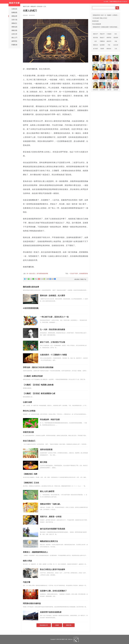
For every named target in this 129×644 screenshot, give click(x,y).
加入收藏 (106, 2)
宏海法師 (40, 6)
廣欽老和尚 (116, 68)
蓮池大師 (96, 68)
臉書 (52, 279)
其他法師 (102, 68)
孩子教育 (95, 49)
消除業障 (116, 38)
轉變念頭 (95, 45)
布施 (116, 41)
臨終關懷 (102, 45)
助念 (116, 34)
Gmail (41, 279)
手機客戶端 (83, 279)
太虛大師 (109, 86)
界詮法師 (96, 59)
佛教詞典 (14, 30)
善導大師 (102, 59)
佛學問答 (14, 41)
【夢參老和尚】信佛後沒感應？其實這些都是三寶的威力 (108, 27)
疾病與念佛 (95, 21)
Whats (35, 279)
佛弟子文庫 (26, 6)
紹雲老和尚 (102, 86)
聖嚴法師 (116, 59)
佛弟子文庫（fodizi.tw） (68, 639)
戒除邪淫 (109, 41)
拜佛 (109, 45)
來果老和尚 (96, 86)
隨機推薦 (14, 12)
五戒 (116, 49)
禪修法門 (102, 34)
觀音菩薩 (95, 38)
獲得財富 (109, 49)
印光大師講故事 (97, 24)
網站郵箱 (77, 279)
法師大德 (14, 20)
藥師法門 (95, 34)
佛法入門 (14, 38)
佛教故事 (14, 16)
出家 (95, 41)
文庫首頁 (14, 9)
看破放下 (102, 38)
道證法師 (116, 86)
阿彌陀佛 (14, 45)
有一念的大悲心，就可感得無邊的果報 (37, 273)
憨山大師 (109, 68)
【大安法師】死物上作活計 (100, 18)
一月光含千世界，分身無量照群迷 (78, 273)
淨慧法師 (109, 77)
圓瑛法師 (116, 77)
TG (26, 279)
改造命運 (116, 45)
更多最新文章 (44, 625)
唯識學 (102, 49)
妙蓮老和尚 (109, 59)
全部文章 (14, 34)
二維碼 (46, 279)
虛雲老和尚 (102, 77)
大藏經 (57, 625)
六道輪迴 (109, 34)
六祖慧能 (96, 77)
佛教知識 (14, 27)
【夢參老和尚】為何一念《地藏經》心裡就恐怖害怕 (107, 15)
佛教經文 (14, 23)
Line (30, 279)
